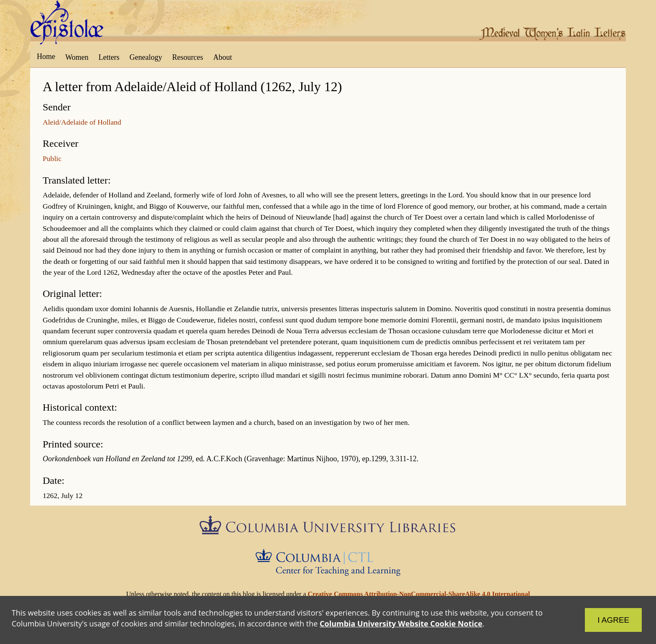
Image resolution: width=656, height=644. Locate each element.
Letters (109, 57)
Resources (188, 57)
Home (46, 56)
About (222, 57)
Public (52, 158)
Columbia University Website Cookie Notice (403, 622)
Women (77, 57)
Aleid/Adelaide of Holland (82, 122)
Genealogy (146, 57)
